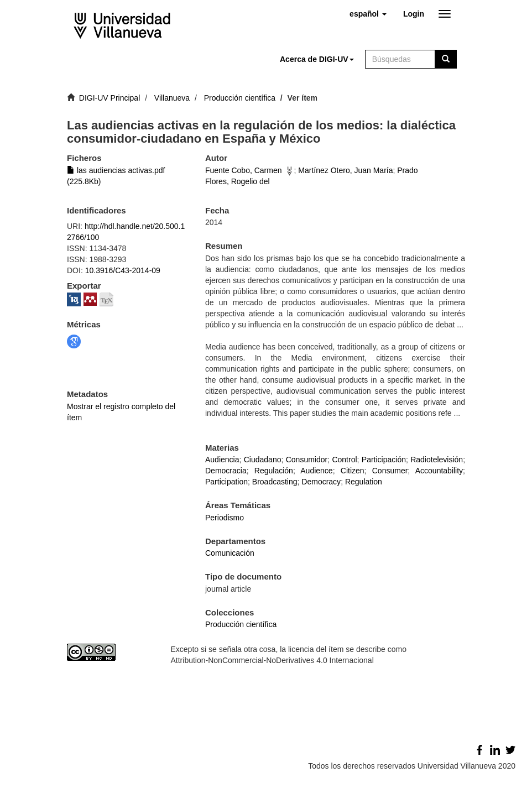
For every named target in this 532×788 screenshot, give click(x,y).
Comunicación (230, 553)
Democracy (321, 482)
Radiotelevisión (437, 460)
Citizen (353, 471)
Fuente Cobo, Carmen (244, 170)
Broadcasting (275, 482)
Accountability (439, 471)
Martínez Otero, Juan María (345, 170)
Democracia (226, 471)
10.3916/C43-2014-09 (123, 270)
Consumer (390, 471)
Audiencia (222, 460)
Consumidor (307, 460)
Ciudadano (263, 460)
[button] (368, 14)
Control (344, 460)
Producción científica (240, 98)
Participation (226, 482)
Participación (384, 460)
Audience (316, 471)
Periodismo (225, 518)
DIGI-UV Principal (109, 98)
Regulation (364, 482)
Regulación (274, 471)
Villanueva (172, 98)
